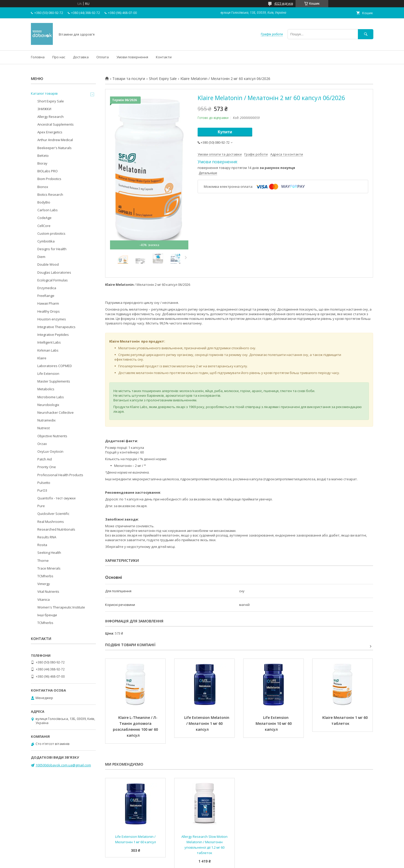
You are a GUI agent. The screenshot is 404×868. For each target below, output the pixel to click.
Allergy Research (50, 117)
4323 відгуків (284, 3)
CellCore (44, 226)
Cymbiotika (46, 241)
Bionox (43, 187)
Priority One (47, 467)
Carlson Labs (48, 210)
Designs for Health (52, 249)
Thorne (43, 561)
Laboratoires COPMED (55, 366)
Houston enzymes (52, 319)
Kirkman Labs (48, 350)
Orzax (42, 444)
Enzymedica (47, 288)
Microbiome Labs (51, 397)
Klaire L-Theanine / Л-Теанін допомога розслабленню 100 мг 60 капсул (136, 726)
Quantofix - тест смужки (56, 498)
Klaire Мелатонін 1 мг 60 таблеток (346, 720)
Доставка (81, 57)
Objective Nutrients (52, 436)
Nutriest (44, 428)
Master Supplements (54, 381)
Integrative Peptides (53, 335)
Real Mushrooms (51, 522)
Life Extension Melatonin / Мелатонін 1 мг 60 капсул (207, 723)
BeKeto (43, 156)
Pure (41, 506)
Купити (225, 132)
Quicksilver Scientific (53, 514)
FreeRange (46, 296)
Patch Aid (45, 459)
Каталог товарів (44, 93)
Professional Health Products (60, 475)
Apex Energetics (50, 132)
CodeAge (44, 218)
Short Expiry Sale (163, 79)
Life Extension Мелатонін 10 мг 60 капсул (274, 723)
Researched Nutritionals (56, 529)
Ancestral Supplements (56, 124)
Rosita (42, 545)
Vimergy (44, 584)
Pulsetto (44, 483)
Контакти (164, 57)
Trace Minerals (49, 568)
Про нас (59, 57)
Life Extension (48, 374)
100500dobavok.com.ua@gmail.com (63, 765)
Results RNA (47, 537)
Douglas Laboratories (54, 272)
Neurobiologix (48, 405)
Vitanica (44, 599)
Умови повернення (132, 57)
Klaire (42, 358)
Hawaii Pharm (48, 303)
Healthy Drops (49, 311)
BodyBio (44, 202)
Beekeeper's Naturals (54, 148)
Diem (41, 257)
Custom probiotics (51, 233)
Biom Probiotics (49, 179)
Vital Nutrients (48, 591)
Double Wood (48, 264)
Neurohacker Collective (56, 412)
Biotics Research (50, 194)
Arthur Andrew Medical (55, 140)
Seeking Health (49, 553)
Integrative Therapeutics (56, 327)
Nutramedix (47, 420)
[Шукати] (366, 34)
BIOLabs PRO (48, 171)
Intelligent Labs (49, 342)
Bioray (42, 163)
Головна (38, 57)
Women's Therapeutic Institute (61, 607)
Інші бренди (47, 615)
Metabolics (46, 389)
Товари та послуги (129, 79)
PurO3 (42, 490)
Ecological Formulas (53, 280)
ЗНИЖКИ (44, 109)
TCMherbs (45, 576)
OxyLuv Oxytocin (50, 451)
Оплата (103, 57)
